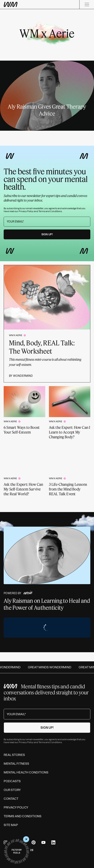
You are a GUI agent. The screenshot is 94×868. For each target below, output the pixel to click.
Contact (11, 799)
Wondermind (23, 376)
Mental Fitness (16, 764)
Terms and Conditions (50, 211)
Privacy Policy (26, 211)
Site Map (11, 825)
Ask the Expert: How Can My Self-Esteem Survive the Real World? (23, 489)
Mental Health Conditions (26, 772)
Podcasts (12, 781)
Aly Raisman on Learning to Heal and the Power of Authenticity (47, 604)
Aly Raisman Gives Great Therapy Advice (47, 110)
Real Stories (14, 755)
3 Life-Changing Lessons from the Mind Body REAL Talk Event (68, 489)
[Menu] (87, 4)
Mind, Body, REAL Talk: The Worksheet (42, 347)
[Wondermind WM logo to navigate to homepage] (11, 4)
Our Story (12, 790)
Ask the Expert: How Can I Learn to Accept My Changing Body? (70, 432)
